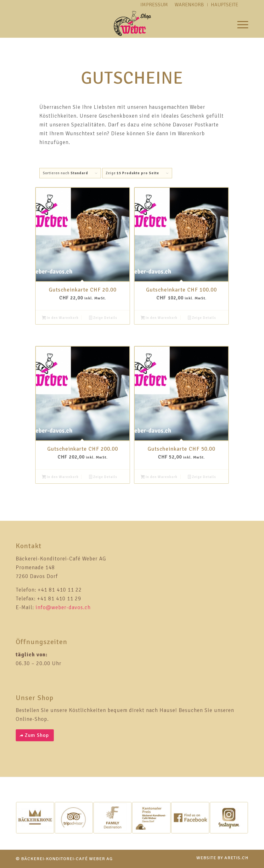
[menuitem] (240, 24)
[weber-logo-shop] (132, 24)
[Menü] (240, 24)
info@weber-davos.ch (63, 607)
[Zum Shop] (35, 735)
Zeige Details (103, 318)
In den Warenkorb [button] (60, 318)
